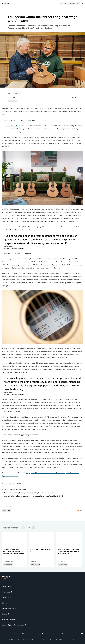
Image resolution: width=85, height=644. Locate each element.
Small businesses (14, 11)
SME (15, 101)
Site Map (5, 603)
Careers (5, 614)
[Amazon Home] (6, 4)
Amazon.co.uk (8, 597)
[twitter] (62, 633)
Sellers (10, 101)
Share (74, 101)
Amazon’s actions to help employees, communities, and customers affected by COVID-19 (33, 496)
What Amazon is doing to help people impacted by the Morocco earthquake (29, 493)
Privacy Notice (21, 640)
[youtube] (82, 633)
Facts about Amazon (9, 619)
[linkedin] (42, 633)
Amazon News (5, 11)
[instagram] (23, 633)
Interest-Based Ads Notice (39, 640)
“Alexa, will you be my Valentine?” (15, 490)
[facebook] (3, 633)
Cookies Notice (29, 640)
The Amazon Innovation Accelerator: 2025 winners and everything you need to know (14, 551)
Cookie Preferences (50, 640)
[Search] (69, 3)
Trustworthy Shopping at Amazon (14, 625)
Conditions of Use (13, 640)
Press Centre (7, 592)
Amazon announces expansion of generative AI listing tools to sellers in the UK (68, 551)
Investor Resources (9, 608)
